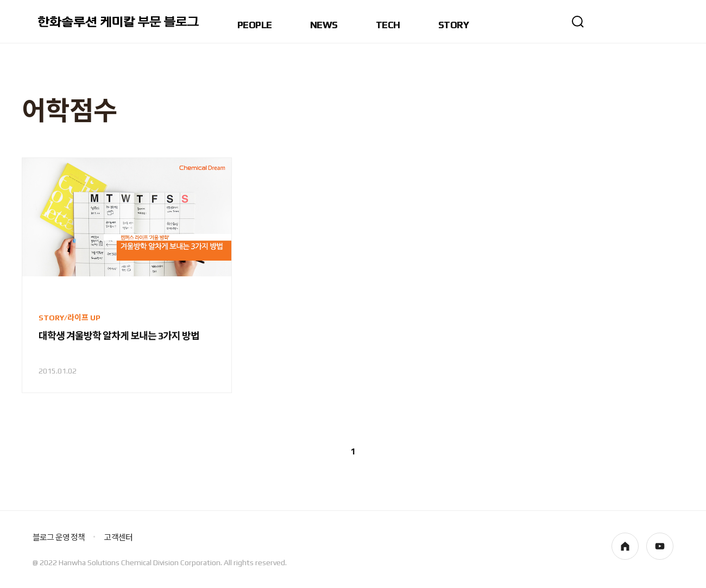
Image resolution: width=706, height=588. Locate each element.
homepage (625, 546)
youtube (660, 546)
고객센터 (118, 537)
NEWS (324, 25)
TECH (388, 25)
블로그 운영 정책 (59, 537)
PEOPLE (255, 25)
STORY (453, 25)
